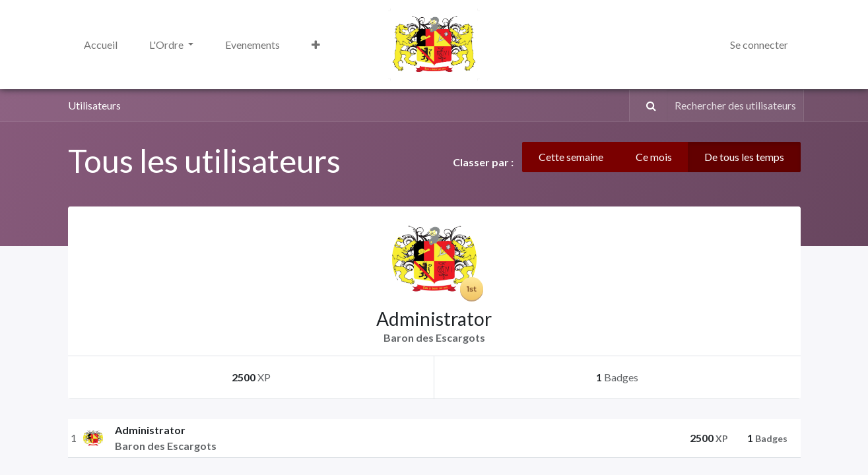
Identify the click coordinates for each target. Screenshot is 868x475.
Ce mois (654, 157)
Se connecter (759, 45)
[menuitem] (101, 45)
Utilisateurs (94, 105)
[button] (316, 45)
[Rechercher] (645, 106)
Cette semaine (571, 157)
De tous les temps (744, 157)
